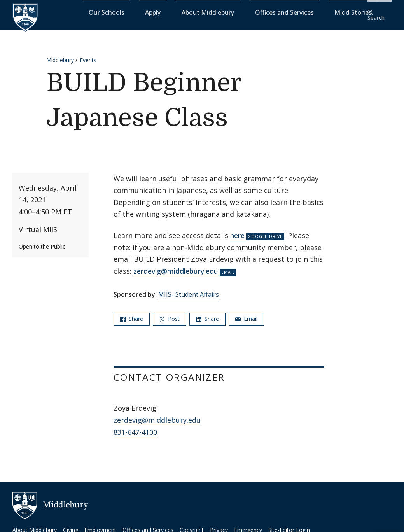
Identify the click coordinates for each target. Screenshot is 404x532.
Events (88, 55)
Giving (71, 525)
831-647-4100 (135, 427)
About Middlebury (233, 12)
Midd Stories (341, 12)
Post (170, 313)
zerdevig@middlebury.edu (176, 266)
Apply (194, 12)
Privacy (219, 525)
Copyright (192, 525)
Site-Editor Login (289, 525)
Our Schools (163, 12)
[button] (379, 12)
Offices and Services (290, 12)
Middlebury (60, 55)
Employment (100, 525)
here (237, 230)
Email (246, 313)
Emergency (248, 525)
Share (132, 313)
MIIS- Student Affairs (189, 289)
